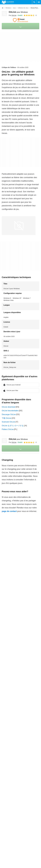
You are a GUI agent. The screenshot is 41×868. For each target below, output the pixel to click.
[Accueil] (3, 8)
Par (13, 15)
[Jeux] (14, 8)
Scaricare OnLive (8, 422)
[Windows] (8, 8)
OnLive (18, 12)
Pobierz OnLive (8, 429)
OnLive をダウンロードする (13, 426)
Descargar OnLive (9, 414)
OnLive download (9, 407)
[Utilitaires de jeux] (23, 8)
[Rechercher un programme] (34, 2)
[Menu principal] (39, 2)
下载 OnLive (6, 418)
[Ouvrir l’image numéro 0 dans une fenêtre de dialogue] (19, 226)
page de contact (9, 511)
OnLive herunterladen (10, 411)
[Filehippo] (8, 2)
